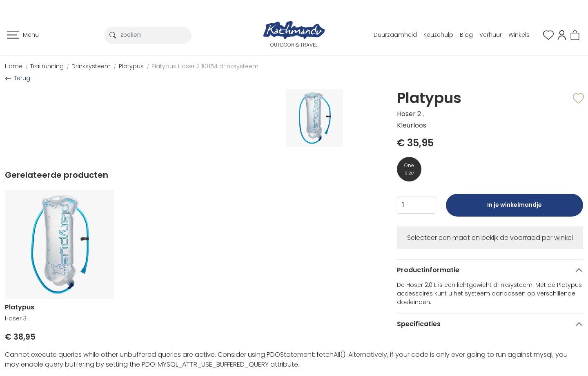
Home (14, 66)
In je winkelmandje (514, 209)
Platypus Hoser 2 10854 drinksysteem (205, 66)
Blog (466, 35)
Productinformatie (428, 270)
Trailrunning (47, 66)
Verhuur (491, 35)
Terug (22, 78)
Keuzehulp (438, 35)
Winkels (519, 35)
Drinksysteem (91, 66)
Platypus (131, 66)
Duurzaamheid (395, 35)
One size (409, 169)
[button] (562, 35)
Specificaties (419, 324)
